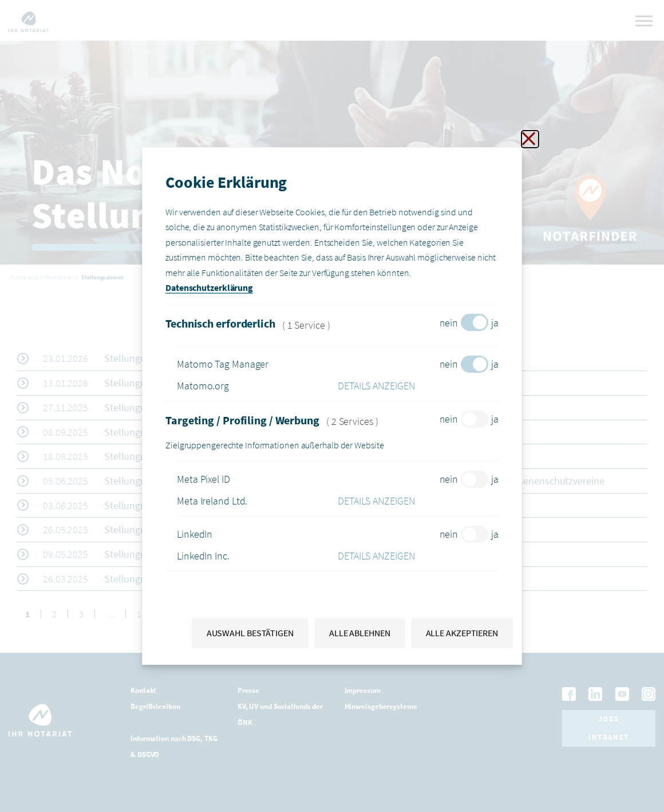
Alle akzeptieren (462, 633)
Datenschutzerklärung (209, 287)
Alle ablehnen (360, 633)
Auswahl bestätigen (250, 633)
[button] (418, 386)
